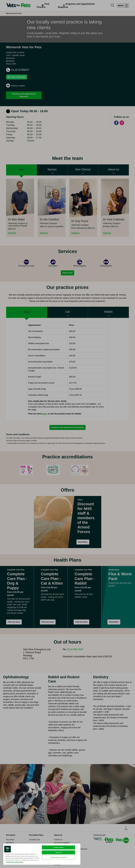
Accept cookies (58, 847)
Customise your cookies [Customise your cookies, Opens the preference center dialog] (58, 857)
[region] (42, 854)
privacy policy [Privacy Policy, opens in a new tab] (19, 862)
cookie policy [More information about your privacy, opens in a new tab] (10, 862)
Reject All (59, 852)
